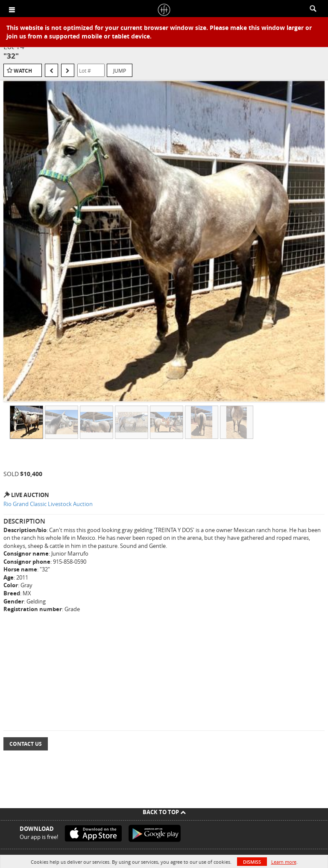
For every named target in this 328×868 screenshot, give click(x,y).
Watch (23, 71)
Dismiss (252, 862)
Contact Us (26, 744)
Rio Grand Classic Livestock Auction (48, 504)
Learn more (284, 862)
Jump (120, 71)
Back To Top (164, 812)
